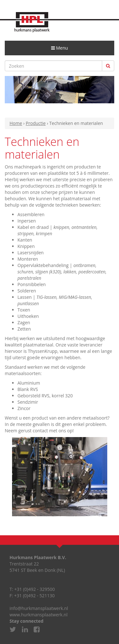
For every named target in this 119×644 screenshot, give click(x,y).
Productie (36, 123)
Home (16, 123)
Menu (62, 50)
